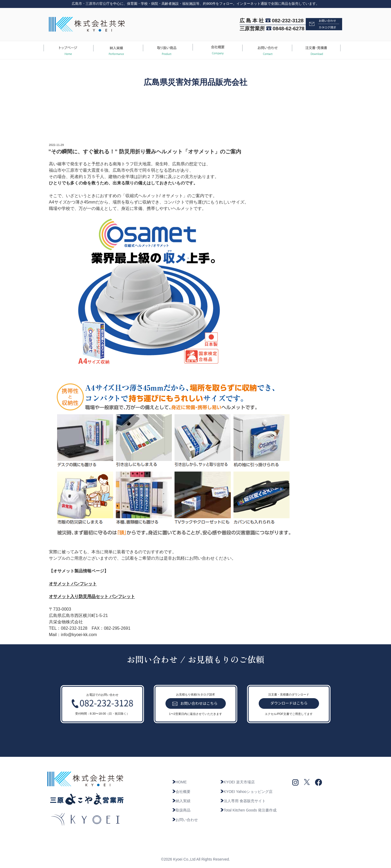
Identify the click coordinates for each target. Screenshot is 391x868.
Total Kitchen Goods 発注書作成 (248, 810)
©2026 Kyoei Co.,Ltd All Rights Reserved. (195, 859)
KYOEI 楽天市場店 (237, 782)
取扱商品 (181, 810)
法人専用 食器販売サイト (243, 801)
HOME (179, 782)
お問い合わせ (185, 820)
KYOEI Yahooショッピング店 (246, 792)
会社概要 (181, 792)
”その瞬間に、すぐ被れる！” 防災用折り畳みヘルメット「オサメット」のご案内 (145, 152)
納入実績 (181, 801)
